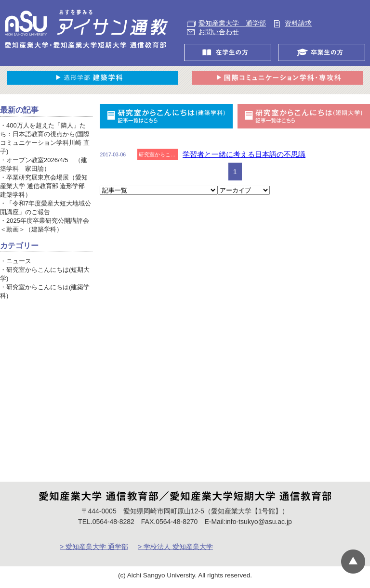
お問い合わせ (219, 32)
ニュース (19, 261)
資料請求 (298, 23)
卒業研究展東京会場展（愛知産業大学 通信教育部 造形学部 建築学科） (44, 186)
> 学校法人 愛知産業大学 (175, 547)
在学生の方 (230, 52)
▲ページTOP (353, 562)
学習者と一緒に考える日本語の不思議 (244, 154)
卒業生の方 (324, 52)
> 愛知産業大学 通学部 (94, 547)
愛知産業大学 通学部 (232, 23)
